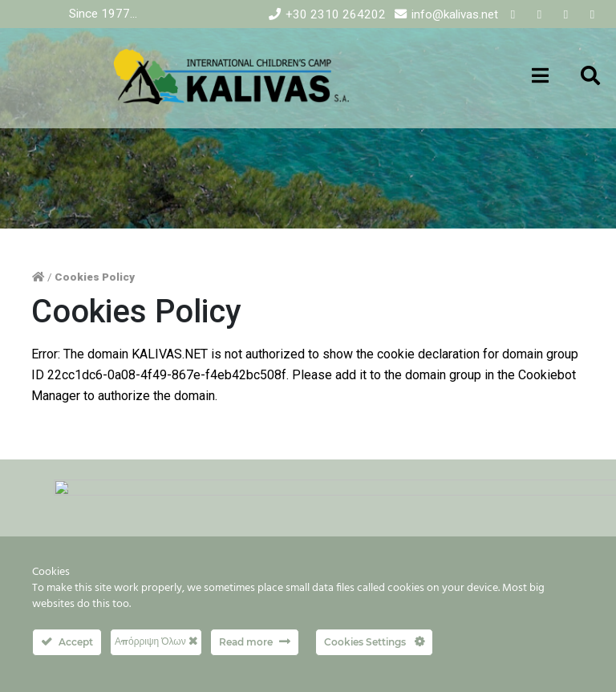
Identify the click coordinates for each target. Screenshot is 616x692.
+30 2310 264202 (336, 14)
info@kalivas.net (455, 14)
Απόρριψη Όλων (156, 641)
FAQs (246, 532)
